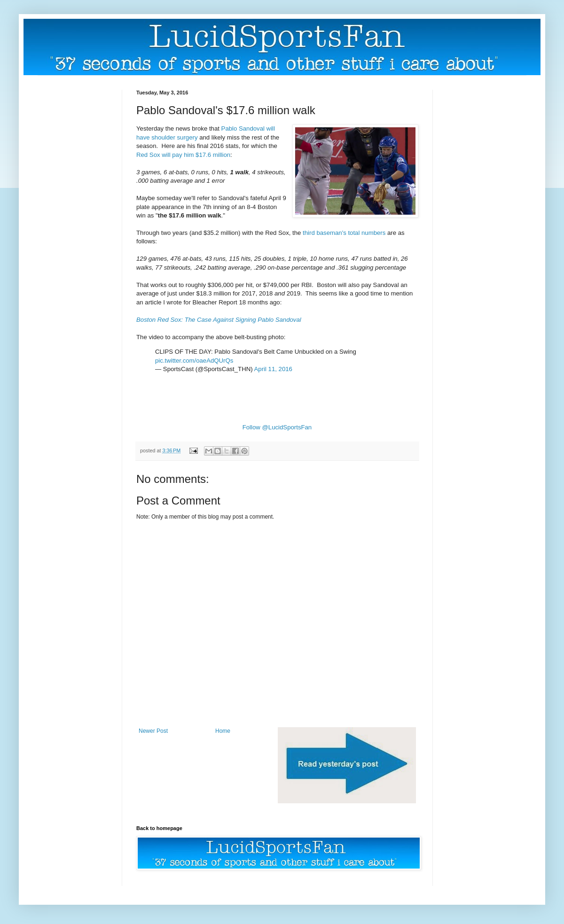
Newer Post (153, 731)
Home (223, 731)
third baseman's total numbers (344, 233)
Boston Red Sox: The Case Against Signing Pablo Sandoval (219, 320)
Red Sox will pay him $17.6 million (183, 155)
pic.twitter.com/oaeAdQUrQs (194, 361)
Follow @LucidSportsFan (277, 427)
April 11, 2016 (273, 369)
